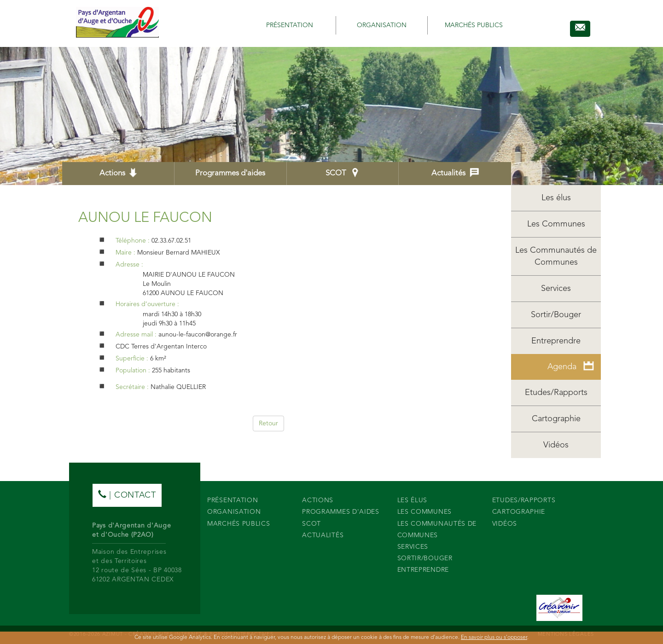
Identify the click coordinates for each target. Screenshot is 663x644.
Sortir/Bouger (556, 315)
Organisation (382, 25)
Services (556, 289)
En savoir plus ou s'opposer (494, 638)
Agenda (571, 366)
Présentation (290, 25)
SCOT (343, 173)
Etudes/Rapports (556, 393)
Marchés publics (474, 25)
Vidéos (556, 445)
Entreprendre (556, 341)
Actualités (455, 173)
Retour (268, 424)
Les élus (556, 198)
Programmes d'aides (230, 173)
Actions (118, 173)
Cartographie (556, 419)
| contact (127, 495)
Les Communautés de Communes (556, 256)
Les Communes (556, 224)
